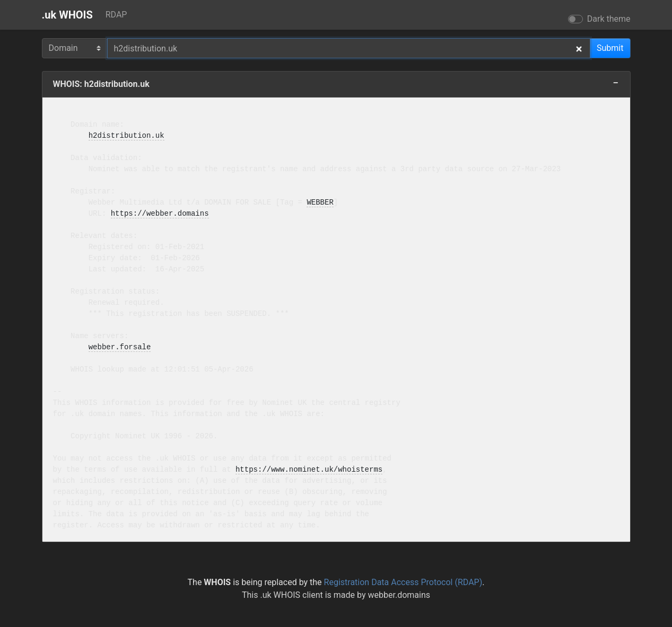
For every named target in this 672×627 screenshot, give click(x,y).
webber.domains (399, 595)
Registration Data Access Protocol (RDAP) (403, 582)
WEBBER (320, 203)
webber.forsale (120, 347)
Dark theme (609, 19)
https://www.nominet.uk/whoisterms (309, 470)
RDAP (116, 15)
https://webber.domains (160, 214)
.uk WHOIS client (291, 595)
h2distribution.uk (126, 136)
